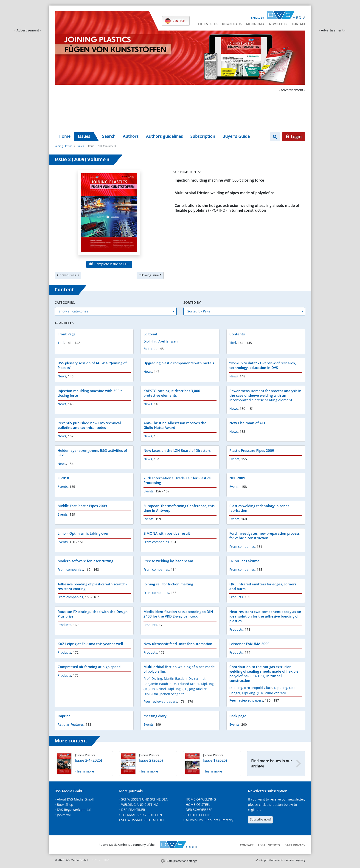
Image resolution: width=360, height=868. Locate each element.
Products (236, 597)
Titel (61, 343)
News (62, 376)
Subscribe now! (260, 819)
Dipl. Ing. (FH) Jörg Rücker (187, 689)
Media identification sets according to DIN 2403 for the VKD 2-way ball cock (178, 614)
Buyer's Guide (236, 136)
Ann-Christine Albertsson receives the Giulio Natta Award (175, 425)
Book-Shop (65, 805)
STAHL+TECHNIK (198, 815)
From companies (156, 542)
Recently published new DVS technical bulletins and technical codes (89, 425)
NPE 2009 (237, 478)
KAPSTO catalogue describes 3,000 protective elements (172, 393)
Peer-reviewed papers (160, 701)
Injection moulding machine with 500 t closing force (219, 180)
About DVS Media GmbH (76, 799)
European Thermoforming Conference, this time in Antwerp (179, 508)
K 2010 (63, 478)
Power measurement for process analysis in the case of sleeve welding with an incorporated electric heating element (265, 395)
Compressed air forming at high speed (89, 667)
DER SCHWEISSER (199, 810)
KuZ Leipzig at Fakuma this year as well (90, 644)
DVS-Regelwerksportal (74, 810)
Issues (84, 136)
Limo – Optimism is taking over (83, 533)
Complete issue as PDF (109, 264)
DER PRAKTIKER (133, 810)
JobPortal (64, 815)
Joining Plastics (63, 146)
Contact (299, 24)
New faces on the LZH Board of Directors (177, 450)
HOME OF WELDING (201, 799)
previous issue (68, 275)
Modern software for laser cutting (85, 561)
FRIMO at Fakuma (244, 561)
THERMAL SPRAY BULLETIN (142, 815)
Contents (237, 334)
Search (109, 136)
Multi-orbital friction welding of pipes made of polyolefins (225, 193)
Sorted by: (193, 302)
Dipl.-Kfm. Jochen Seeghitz (164, 694)
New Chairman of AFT (247, 423)
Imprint (64, 716)
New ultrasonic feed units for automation (178, 644)
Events (234, 459)
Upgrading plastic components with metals (179, 363)
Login (294, 136)
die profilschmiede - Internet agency (282, 860)
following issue (150, 275)
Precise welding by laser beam (168, 561)
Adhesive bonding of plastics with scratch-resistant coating (92, 586)
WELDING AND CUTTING (140, 805)
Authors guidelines (165, 136)
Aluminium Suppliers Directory (210, 820)
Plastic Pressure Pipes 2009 (252, 450)
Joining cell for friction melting (168, 584)
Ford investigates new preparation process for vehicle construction (264, 536)
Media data (255, 24)
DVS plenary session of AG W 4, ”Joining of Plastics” (92, 365)
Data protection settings (182, 861)
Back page (238, 716)
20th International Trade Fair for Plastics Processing (177, 480)
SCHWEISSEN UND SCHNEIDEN (145, 799)
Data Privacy (295, 845)
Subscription (203, 136)
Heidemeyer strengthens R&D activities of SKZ (92, 453)
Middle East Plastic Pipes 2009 (82, 506)
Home (65, 136)
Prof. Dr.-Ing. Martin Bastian (165, 678)
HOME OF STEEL (198, 805)
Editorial (150, 334)
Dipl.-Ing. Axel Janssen (161, 341)
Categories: (65, 302)
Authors (131, 136)
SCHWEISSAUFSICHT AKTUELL (144, 820)
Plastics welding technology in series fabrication (259, 508)
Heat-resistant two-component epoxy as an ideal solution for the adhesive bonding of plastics (265, 616)
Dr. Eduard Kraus (186, 684)
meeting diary (155, 716)
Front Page (67, 334)
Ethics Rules (208, 24)
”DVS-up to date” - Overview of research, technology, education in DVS (263, 365)
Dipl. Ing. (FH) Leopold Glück (251, 688)
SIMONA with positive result (167, 533)
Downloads (232, 24)
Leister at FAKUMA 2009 (249, 644)
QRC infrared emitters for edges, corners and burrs (263, 586)
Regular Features (71, 724)
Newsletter (278, 24)
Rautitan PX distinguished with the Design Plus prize (93, 614)
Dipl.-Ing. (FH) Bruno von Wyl (264, 693)
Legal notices (269, 845)
